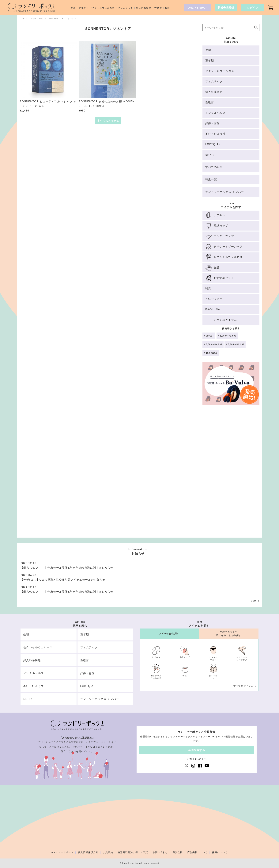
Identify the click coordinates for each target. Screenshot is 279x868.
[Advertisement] (231, 473)
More (254, 601)
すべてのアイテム (243, 686)
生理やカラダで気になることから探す (229, 634)
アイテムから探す (169, 634)
